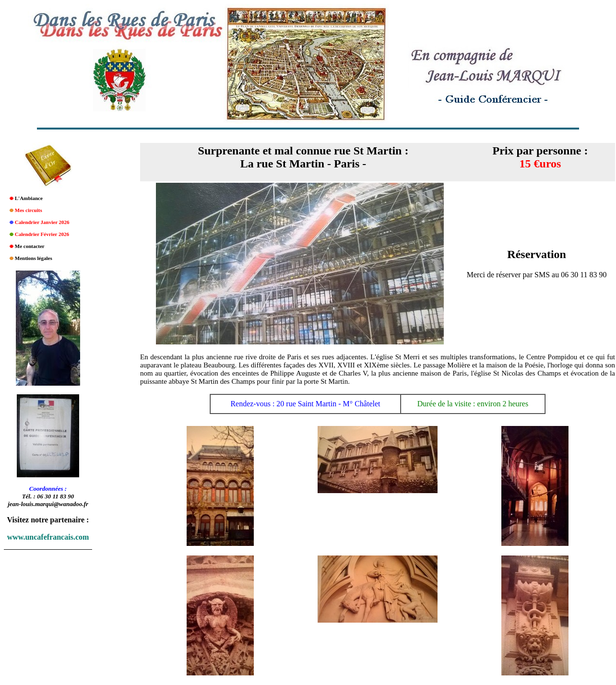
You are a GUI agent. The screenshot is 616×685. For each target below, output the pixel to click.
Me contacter (30, 246)
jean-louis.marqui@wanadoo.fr (48, 504)
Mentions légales (34, 258)
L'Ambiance (29, 198)
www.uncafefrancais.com (48, 537)
